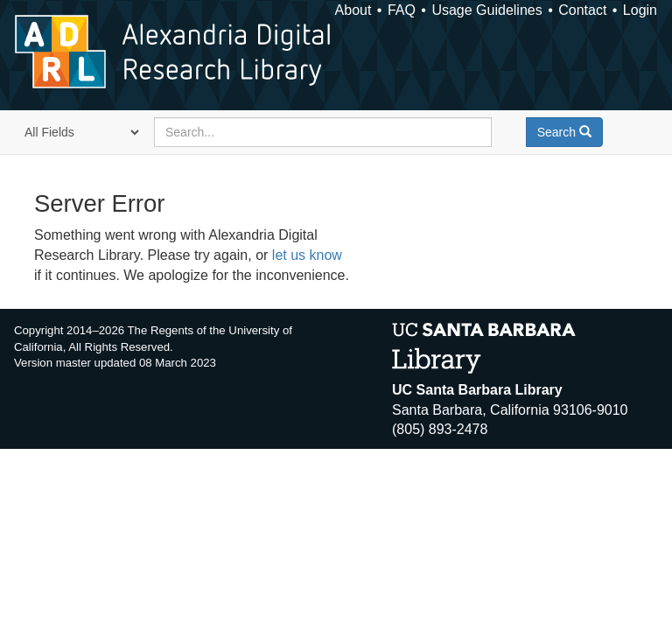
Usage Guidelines (486, 10)
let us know (307, 255)
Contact (582, 10)
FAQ (402, 10)
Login (640, 10)
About (353, 10)
